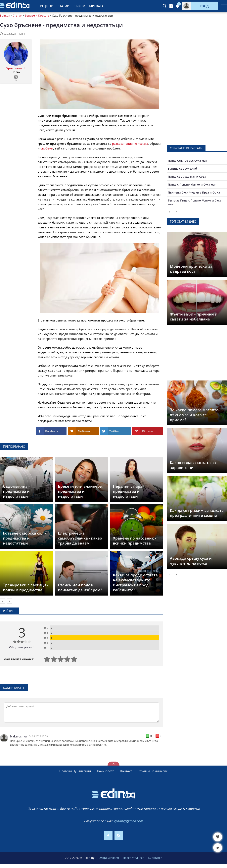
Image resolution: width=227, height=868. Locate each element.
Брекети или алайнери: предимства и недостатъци (81, 491)
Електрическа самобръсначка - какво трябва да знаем (80, 538)
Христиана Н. (16, 68)
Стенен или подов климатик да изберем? (80, 587)
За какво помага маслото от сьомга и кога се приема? (194, 415)
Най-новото (106, 771)
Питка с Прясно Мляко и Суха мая (192, 184)
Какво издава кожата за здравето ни (193, 465)
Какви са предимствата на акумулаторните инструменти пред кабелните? (135, 582)
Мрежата (96, 6)
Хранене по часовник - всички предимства (135, 541)
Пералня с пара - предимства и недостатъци (129, 491)
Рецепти (47, 6)
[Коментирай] (82, 712)
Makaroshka (18, 736)
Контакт (126, 771)
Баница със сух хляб (182, 169)
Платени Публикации (75, 771)
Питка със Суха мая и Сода (187, 176)
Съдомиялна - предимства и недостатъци (16, 491)
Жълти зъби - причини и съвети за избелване (194, 317)
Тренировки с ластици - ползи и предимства (26, 587)
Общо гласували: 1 (22, 647)
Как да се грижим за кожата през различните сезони (197, 513)
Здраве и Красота (37, 16)
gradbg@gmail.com (128, 821)
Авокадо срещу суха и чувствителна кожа (191, 561)
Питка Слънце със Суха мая (187, 161)
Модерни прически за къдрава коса (191, 269)
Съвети (79, 6)
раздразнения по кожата (130, 144)
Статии (64, 6)
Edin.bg (5, 16)
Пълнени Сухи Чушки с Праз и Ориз (194, 192)
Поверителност (133, 858)
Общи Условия (109, 858)
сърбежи (47, 148)
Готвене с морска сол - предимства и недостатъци (24, 538)
